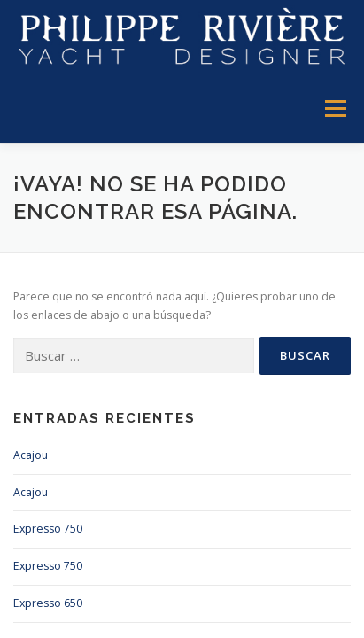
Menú (334, 109)
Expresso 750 (48, 529)
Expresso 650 (48, 603)
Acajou (31, 455)
